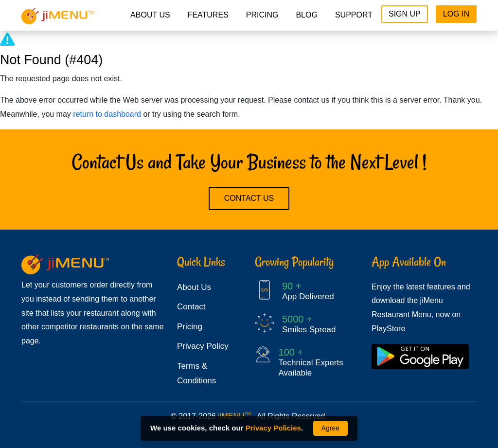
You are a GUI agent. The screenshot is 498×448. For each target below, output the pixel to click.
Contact (191, 307)
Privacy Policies (273, 428)
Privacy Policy (203, 346)
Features (208, 15)
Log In (456, 14)
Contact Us (249, 198)
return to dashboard (107, 114)
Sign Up (405, 14)
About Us (150, 15)
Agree (330, 428)
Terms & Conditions (196, 374)
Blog (306, 15)
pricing (262, 15)
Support (354, 15)
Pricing (190, 327)
